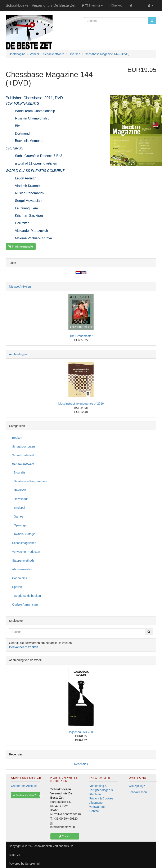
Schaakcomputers (24, 446)
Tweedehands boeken (26, 596)
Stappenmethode (23, 561)
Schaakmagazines (24, 543)
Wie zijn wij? (137, 786)
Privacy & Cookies (101, 798)
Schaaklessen (138, 792)
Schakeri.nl (32, 864)
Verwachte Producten (26, 552)
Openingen (20, 525)
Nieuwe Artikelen (20, 287)
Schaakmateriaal (23, 455)
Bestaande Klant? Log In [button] (26, 795)
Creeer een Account (24, 786)
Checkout (116, 5)
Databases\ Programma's (29, 481)
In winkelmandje (21, 247)
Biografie (19, 472)
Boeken (17, 438)
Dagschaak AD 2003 (81, 732)
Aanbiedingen (18, 354)
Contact (94, 811)
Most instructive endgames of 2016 (81, 404)
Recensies (81, 764)
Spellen (17, 587)
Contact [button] (65, 836)
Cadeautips (20, 578)
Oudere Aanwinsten (25, 605)
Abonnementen (22, 569)
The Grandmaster (81, 336)
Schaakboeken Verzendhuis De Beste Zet (40, 5)
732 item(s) (92, 5)
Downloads (20, 499)
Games (18, 516)
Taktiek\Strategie (24, 534)
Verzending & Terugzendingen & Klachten (101, 790)
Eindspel (19, 508)
